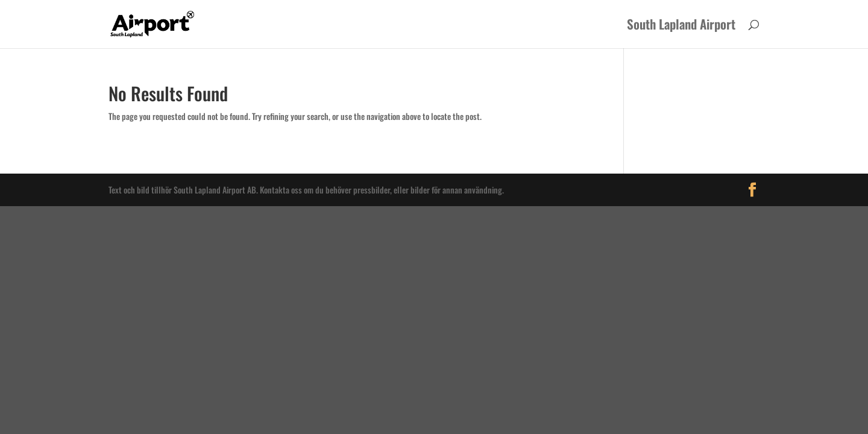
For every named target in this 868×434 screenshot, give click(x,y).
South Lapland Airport (681, 27)
